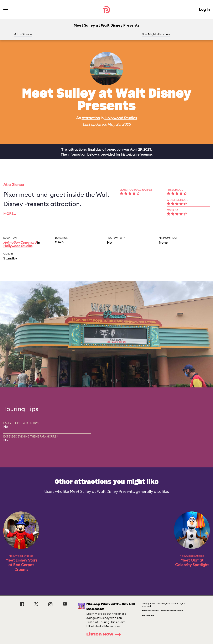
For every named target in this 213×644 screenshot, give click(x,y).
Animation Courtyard (20, 242)
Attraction (91, 118)
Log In (204, 9)
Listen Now (105, 634)
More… (10, 214)
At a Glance (23, 34)
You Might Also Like (156, 34)
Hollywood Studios (121, 118)
